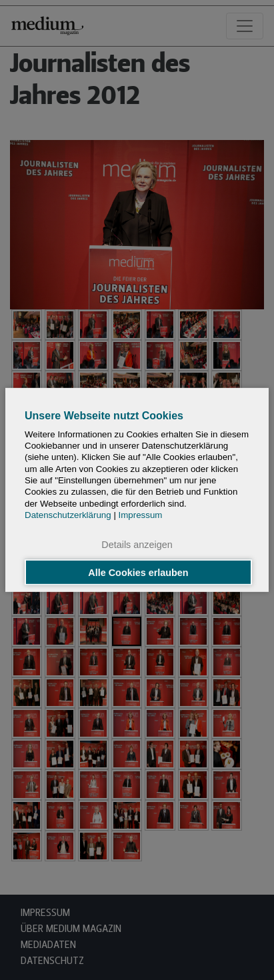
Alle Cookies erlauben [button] (138, 572)
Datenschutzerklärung (68, 515)
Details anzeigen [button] (137, 545)
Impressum (141, 515)
